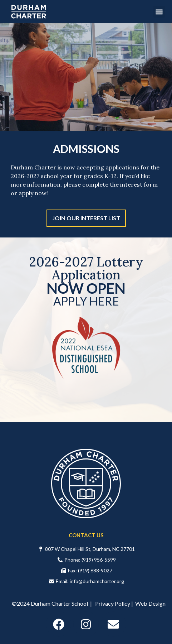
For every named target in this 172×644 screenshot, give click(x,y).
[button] (159, 12)
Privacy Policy (113, 603)
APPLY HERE (86, 301)
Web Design (150, 603)
